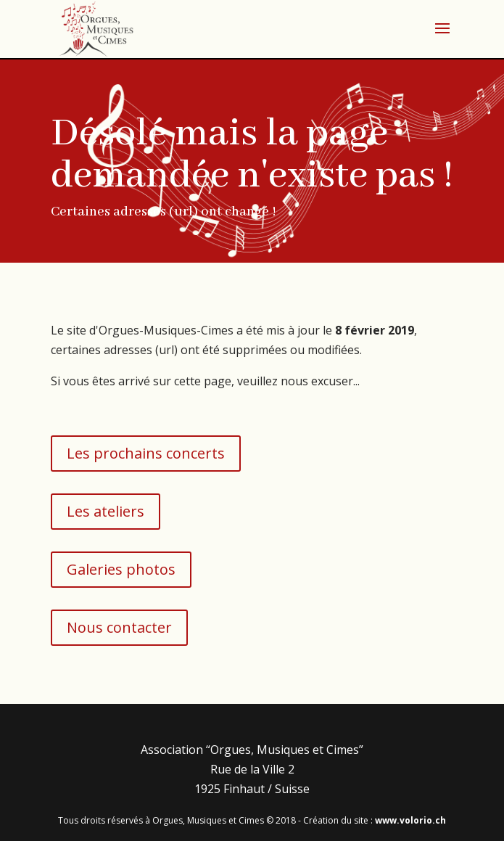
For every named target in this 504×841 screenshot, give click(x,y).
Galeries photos (121, 569)
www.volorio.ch (410, 820)
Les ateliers (106, 511)
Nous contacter (119, 627)
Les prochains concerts (146, 453)
